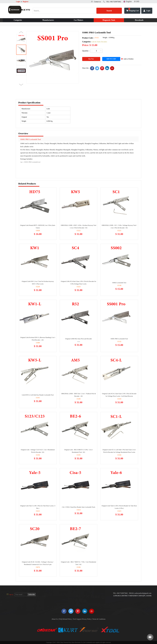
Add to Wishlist (128, 59)
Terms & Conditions (99, 619)
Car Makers (78, 20)
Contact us (97, 2)
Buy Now (91, 59)
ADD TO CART (111, 59)
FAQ (60, 619)
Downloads (139, 20)
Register (26, 2)
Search (109, 11)
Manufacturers (48, 20)
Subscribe (32, 594)
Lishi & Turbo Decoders (99, 42)
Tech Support (77, 619)
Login (18, 2)
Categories (18, 20)
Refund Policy (67, 619)
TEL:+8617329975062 (114, 2)
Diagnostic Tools (109, 20)
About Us (55, 619)
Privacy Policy (87, 619)
